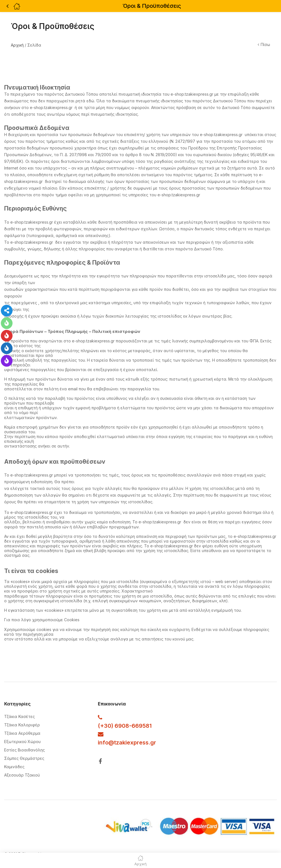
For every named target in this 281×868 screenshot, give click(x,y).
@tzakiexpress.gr (132, 743)
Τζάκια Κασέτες (20, 716)
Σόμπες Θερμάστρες (24, 758)
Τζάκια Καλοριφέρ (22, 725)
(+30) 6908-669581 (125, 726)
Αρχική (17, 45)
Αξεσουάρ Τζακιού (22, 775)
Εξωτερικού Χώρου (22, 742)
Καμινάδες (14, 767)
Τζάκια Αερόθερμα (22, 733)
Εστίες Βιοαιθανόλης (25, 750)
